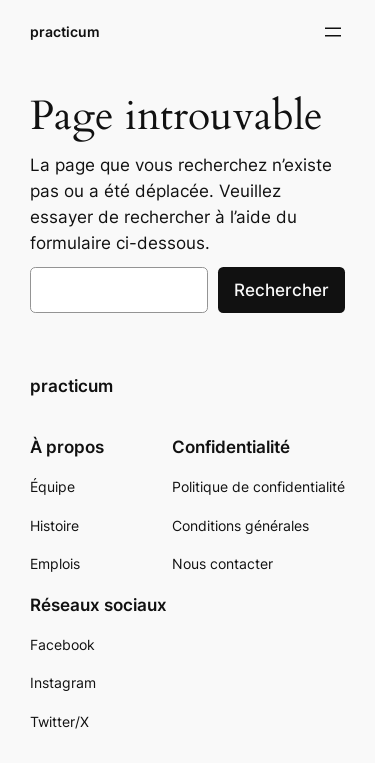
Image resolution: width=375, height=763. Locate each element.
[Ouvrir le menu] (333, 32)
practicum (65, 31)
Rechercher (281, 290)
